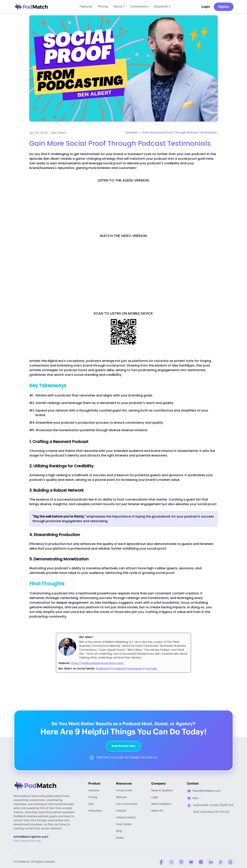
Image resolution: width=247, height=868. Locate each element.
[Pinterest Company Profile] (181, 862)
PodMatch (103, 669)
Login (206, 7)
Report (126, 817)
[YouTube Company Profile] (191, 862)
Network (121, 797)
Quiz (91, 804)
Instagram (135, 669)
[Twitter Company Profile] (171, 862)
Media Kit (157, 811)
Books (120, 838)
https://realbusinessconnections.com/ (97, 663)
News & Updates (162, 790)
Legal (155, 797)
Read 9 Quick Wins (124, 746)
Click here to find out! (27, 841)
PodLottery (95, 811)
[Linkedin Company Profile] (211, 862)
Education (163, 7)
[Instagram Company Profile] (201, 862)
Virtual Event (124, 790)
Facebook (119, 669)
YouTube (151, 669)
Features (85, 7)
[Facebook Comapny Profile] (162, 862)
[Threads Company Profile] (230, 862)
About (119, 7)
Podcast (121, 811)
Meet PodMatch (161, 804)
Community (140, 7)
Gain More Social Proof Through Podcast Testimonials (180, 133)
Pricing (102, 7)
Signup (224, 7)
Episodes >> (134, 133)
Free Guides (124, 824)
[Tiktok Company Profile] (221, 862)
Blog (119, 831)
